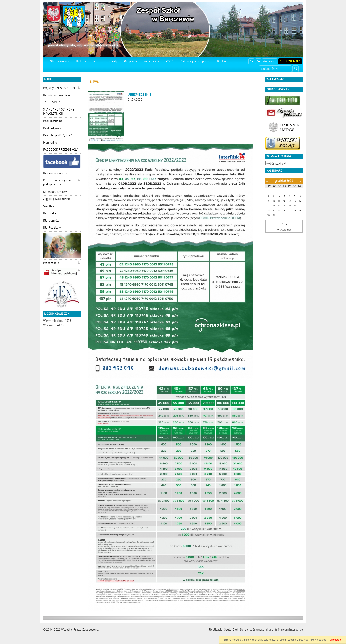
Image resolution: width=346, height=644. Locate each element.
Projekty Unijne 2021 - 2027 (61, 88)
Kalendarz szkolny (55, 192)
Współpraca (151, 61)
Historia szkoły (85, 61)
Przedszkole (51, 263)
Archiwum (270, 61)
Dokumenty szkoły (55, 173)
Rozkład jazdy (52, 128)
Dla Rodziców (52, 228)
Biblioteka (50, 213)
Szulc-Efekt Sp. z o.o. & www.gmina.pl (249, 630)
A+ (258, 61)
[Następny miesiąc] (301, 181)
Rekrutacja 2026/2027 (57, 135)
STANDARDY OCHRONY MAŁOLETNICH (59, 112)
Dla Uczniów (51, 220)
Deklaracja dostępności (195, 61)
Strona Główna (60, 61)
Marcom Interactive (290, 630)
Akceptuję (336, 640)
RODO (170, 61)
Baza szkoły (109, 61)
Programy (130, 61)
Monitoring (50, 143)
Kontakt (222, 61)
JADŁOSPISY (52, 102)
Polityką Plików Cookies (312, 640)
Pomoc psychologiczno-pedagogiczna (58, 182)
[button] (79, 88)
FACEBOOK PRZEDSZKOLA (61, 150)
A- (251, 61)
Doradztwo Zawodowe (57, 95)
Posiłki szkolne (53, 121)
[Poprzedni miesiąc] (267, 181)
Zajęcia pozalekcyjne (56, 199)
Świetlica (49, 206)
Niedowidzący (290, 61)
